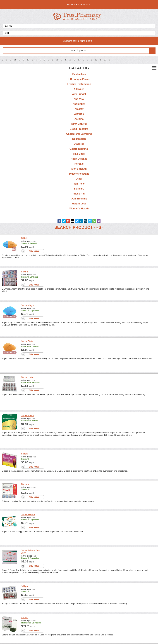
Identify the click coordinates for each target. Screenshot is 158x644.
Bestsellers (79, 74)
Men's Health (79, 169)
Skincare (79, 189)
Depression (79, 139)
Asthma (79, 119)
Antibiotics (79, 104)
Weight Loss (79, 204)
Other (79, 179)
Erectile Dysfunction (79, 84)
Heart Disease (79, 159)
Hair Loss (79, 154)
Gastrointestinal (79, 149)
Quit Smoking (79, 199)
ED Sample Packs (79, 79)
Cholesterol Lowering (79, 134)
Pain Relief (79, 184)
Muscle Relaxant (79, 174)
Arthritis (79, 114)
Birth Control (79, 124)
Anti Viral (79, 99)
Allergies (79, 89)
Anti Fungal (79, 94)
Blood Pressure (79, 129)
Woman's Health (79, 209)
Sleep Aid (79, 194)
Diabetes (79, 144)
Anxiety (79, 109)
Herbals (79, 164)
